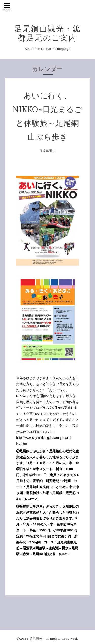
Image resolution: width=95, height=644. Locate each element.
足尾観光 (36, 639)
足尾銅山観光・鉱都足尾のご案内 (48, 33)
